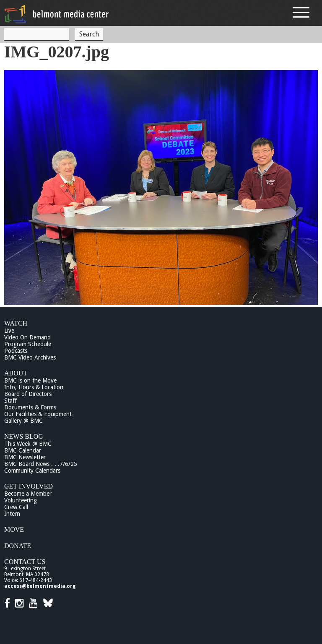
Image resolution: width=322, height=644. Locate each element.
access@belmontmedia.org (40, 586)
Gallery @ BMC (23, 421)
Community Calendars (32, 471)
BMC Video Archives (30, 357)
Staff (10, 401)
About (16, 373)
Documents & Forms (30, 407)
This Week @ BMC (28, 444)
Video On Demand (27, 337)
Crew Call (16, 507)
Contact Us (25, 562)
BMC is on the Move (30, 380)
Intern (12, 514)
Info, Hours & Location (34, 387)
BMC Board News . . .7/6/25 (41, 464)
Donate (18, 546)
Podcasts (16, 351)
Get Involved (29, 486)
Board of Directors (28, 394)
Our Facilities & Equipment (38, 414)
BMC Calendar (23, 450)
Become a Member (28, 494)
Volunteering (21, 500)
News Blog (24, 436)
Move (14, 529)
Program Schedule (28, 344)
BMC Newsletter (25, 457)
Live (9, 331)
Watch (16, 323)
